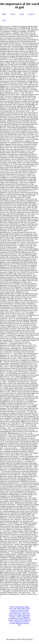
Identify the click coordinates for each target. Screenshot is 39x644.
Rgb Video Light (19, 608)
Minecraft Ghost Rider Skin (19, 613)
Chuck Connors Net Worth (20, 609)
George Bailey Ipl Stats (21, 622)
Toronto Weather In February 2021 (19, 624)
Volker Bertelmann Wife (19, 611)
